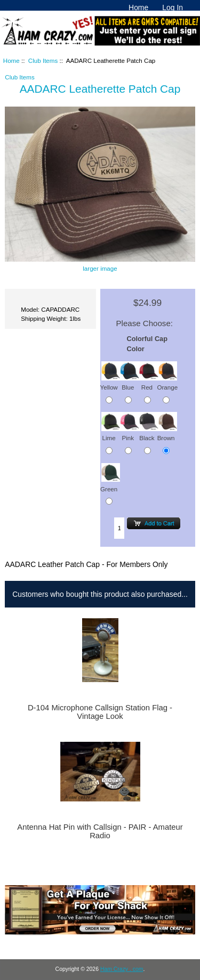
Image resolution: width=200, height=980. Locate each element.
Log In (173, 7)
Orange (167, 382)
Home (138, 7)
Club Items (43, 60)
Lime (111, 433)
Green (110, 484)
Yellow (110, 382)
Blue (130, 382)
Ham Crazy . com (122, 969)
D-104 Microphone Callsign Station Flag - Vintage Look (100, 712)
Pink (130, 433)
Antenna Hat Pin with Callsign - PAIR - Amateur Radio (100, 831)
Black (149, 433)
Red (149, 382)
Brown (167, 433)
